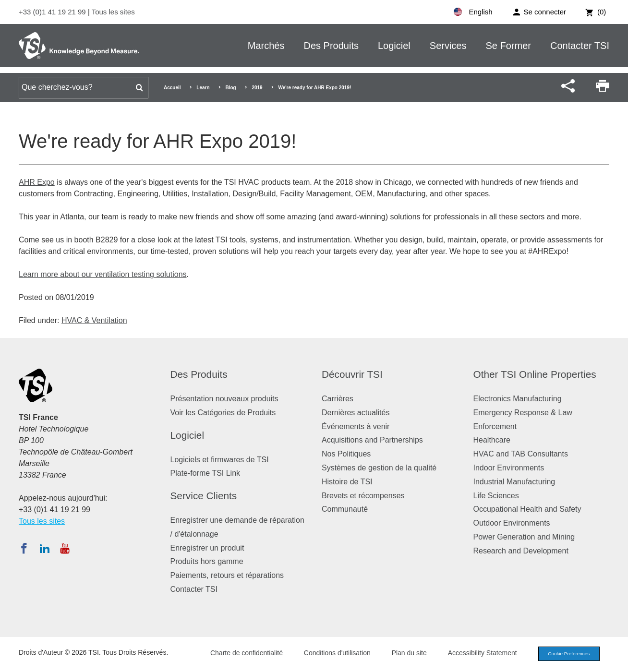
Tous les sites (113, 12)
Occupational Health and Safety (527, 509)
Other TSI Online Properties (535, 374)
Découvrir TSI (352, 374)
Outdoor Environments (512, 523)
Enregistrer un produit (207, 548)
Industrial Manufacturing (514, 482)
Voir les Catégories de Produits (223, 413)
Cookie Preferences (565, 654)
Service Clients (204, 496)
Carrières (338, 399)
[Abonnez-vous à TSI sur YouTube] (65, 548)
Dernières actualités (356, 413)
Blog (230, 88)
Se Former (508, 46)
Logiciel (394, 46)
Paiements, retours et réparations (227, 575)
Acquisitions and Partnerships (372, 440)
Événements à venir (356, 426)
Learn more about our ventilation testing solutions (103, 274)
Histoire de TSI (347, 482)
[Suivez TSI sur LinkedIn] (45, 548)
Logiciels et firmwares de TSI (220, 460)
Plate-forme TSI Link (205, 473)
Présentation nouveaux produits (224, 399)
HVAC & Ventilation (94, 320)
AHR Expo (37, 182)
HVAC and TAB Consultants (521, 454)
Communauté (345, 509)
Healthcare (492, 440)
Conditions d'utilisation (329, 654)
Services (448, 46)
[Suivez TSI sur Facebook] (24, 548)
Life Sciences (496, 496)
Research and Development (521, 551)
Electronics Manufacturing (518, 399)
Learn (203, 88)
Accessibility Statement (474, 654)
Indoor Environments (509, 468)
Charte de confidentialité (238, 654)
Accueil (172, 88)
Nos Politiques (346, 454)
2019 (257, 88)
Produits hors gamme (207, 561)
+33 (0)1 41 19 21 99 (53, 12)
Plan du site (401, 654)
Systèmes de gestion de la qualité (379, 468)
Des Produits (331, 46)
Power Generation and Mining (524, 537)
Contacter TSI (580, 46)
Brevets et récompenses (363, 496)
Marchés (266, 46)
